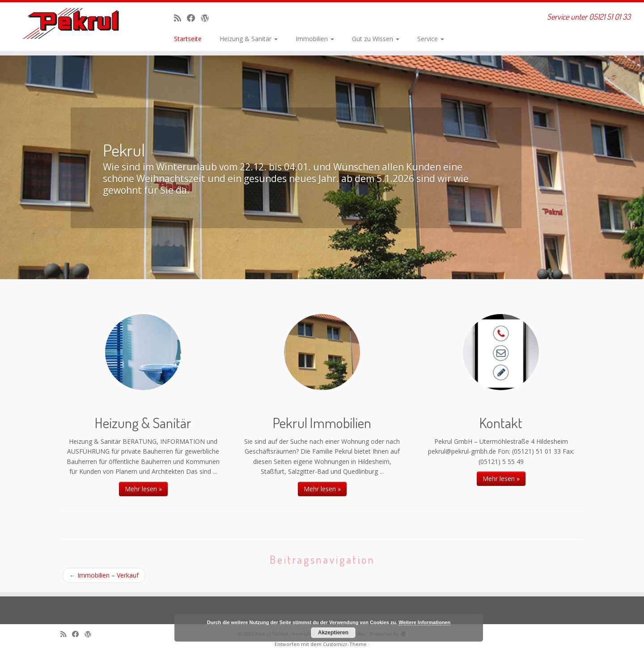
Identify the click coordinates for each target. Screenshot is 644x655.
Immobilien (315, 39)
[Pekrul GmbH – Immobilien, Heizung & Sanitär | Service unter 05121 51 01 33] (74, 23)
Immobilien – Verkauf (104, 575)
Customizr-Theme (345, 644)
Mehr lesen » (143, 489)
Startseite (188, 39)
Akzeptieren (333, 633)
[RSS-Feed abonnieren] (180, 18)
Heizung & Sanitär (249, 39)
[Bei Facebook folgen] (194, 18)
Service (431, 39)
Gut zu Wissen (376, 39)
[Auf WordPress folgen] (208, 18)
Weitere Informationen (424, 622)
